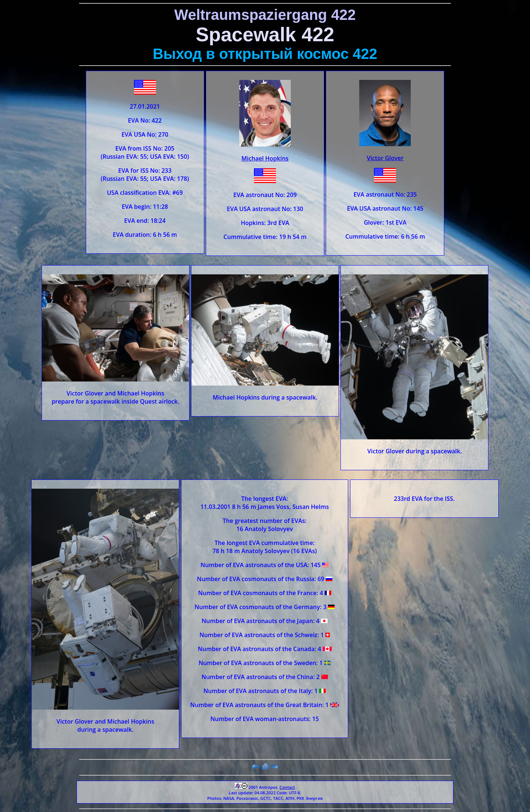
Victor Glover (385, 158)
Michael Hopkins (265, 158)
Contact (287, 787)
